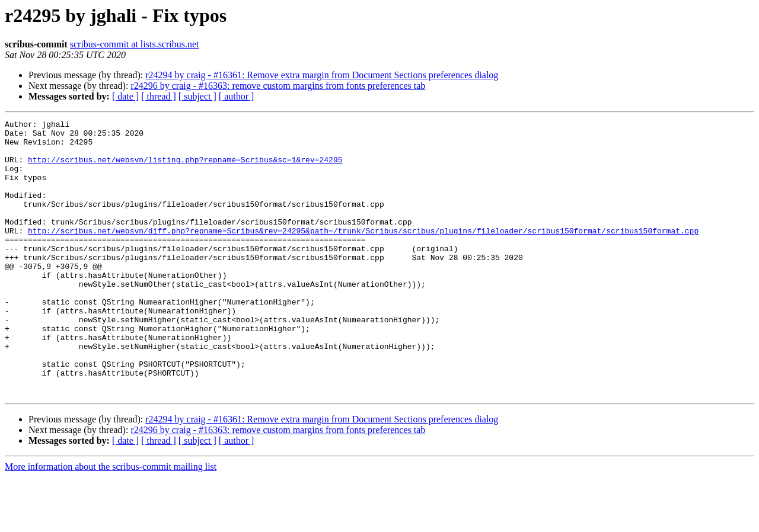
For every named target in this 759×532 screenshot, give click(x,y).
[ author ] (237, 96)
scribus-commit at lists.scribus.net (135, 44)
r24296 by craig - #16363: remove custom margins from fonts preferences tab (278, 86)
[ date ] (125, 96)
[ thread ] (159, 96)
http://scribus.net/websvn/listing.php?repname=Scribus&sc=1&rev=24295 (185, 168)
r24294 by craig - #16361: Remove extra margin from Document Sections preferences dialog (322, 75)
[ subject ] (197, 96)
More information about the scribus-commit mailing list (111, 522)
